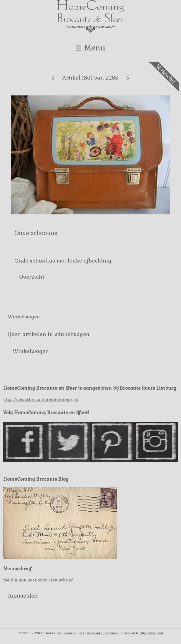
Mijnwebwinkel (152, 633)
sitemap (70, 633)
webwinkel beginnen (103, 633)
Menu (90, 48)
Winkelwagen (31, 351)
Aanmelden (23, 596)
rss (82, 633)
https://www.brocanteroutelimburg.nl (41, 399)
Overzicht (32, 277)
